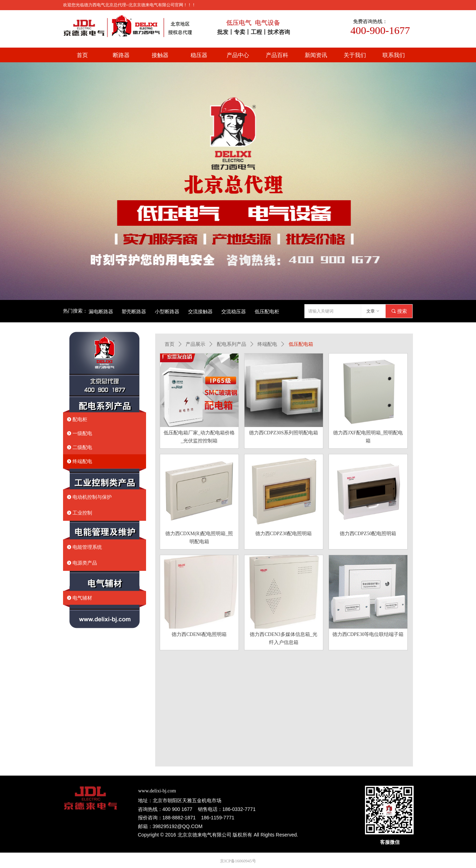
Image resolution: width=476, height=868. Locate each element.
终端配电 (267, 344)
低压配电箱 (301, 344)
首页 (170, 344)
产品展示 (195, 344)
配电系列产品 (232, 344)
